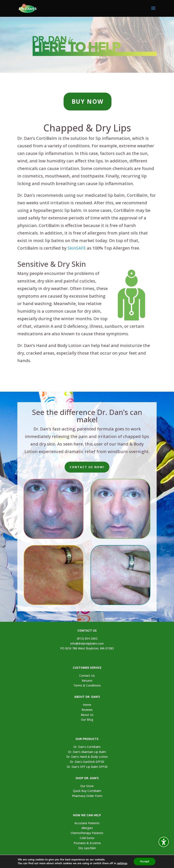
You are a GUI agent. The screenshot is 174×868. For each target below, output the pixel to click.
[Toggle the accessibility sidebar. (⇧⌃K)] (164, 842)
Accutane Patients (87, 823)
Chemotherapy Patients (87, 833)
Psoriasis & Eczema (87, 843)
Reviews (87, 710)
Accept (146, 862)
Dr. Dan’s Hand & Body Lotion (87, 757)
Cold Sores (87, 838)
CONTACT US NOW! (87, 467)
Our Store (87, 786)
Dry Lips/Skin (87, 848)
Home (87, 705)
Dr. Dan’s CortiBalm (87, 747)
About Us (87, 715)
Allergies (87, 828)
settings (123, 863)
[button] (153, 11)
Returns (87, 681)
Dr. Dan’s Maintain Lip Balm (87, 752)
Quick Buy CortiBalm (87, 791)
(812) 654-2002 (87, 638)
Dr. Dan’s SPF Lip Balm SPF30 (87, 767)
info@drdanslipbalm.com (87, 643)
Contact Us (87, 676)
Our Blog (87, 720)
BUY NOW (88, 101)
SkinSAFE (77, 248)
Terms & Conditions (87, 685)
